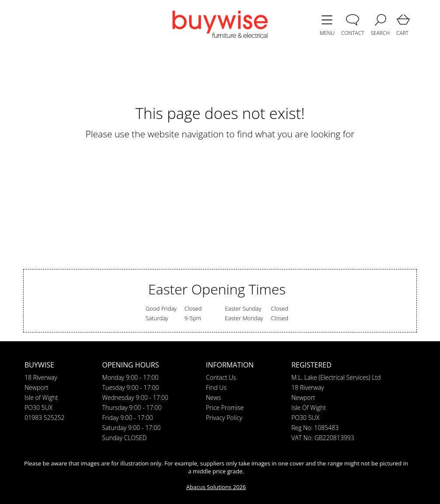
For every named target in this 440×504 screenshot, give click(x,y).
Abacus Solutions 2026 (216, 487)
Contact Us (221, 377)
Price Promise (225, 408)
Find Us (216, 387)
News (213, 397)
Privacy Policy (224, 418)
